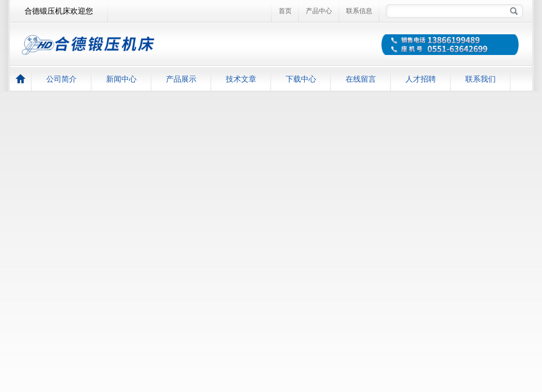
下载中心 (301, 79)
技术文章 (241, 79)
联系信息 (359, 11)
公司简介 (61, 79)
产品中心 (319, 11)
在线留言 (361, 79)
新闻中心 (121, 79)
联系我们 (481, 79)
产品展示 (181, 79)
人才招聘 (421, 79)
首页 (285, 11)
